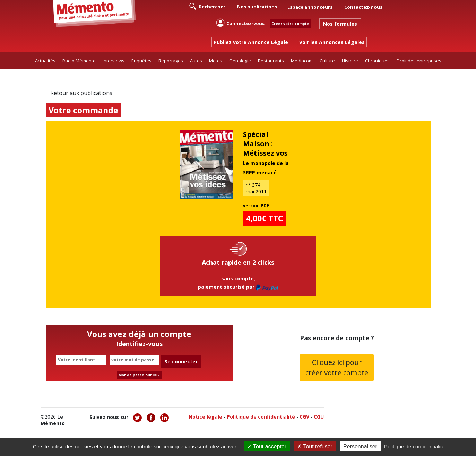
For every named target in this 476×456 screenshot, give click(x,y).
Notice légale (205, 417)
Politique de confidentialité (261, 417)
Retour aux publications (81, 93)
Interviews (114, 61)
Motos (216, 61)
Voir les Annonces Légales (332, 42)
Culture (327, 61)
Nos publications (257, 7)
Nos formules (340, 24)
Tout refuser (315, 446)
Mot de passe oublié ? (139, 375)
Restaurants (271, 61)
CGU (319, 417)
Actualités (45, 61)
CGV (304, 417)
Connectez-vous (240, 23)
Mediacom (302, 61)
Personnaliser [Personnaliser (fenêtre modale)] (360, 446)
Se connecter (181, 362)
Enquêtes (141, 61)
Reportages (171, 61)
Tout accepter (267, 446)
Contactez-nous (363, 7)
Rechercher (207, 6)
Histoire (350, 61)
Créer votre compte (290, 24)
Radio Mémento (79, 61)
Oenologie (240, 61)
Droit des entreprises (419, 61)
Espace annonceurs (310, 7)
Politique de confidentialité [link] (414, 446)
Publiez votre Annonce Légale (251, 42)
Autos (196, 61)
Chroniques (377, 61)
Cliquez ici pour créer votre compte (337, 367)
